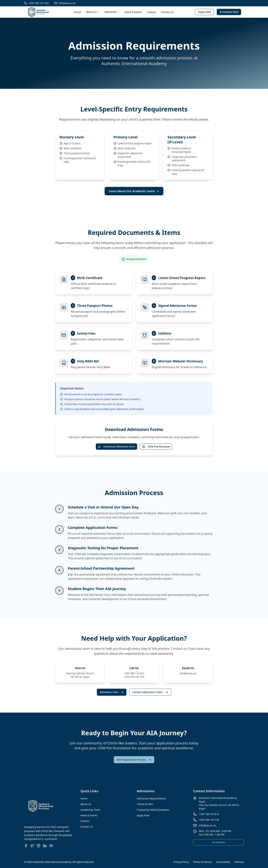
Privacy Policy (181, 862)
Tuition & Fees (145, 804)
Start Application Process (134, 760)
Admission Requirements (151, 798)
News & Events (133, 12)
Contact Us (167, 12)
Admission (112, 12)
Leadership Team (90, 810)
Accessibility (223, 862)
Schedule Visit (229, 12)
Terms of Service (203, 862)
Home (77, 12)
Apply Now (205, 12)
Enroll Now (219, 842)
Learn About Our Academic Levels (134, 191)
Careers (151, 12)
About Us (93, 12)
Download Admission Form (117, 446)
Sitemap (239, 862)
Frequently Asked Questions (153, 810)
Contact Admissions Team (150, 692)
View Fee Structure (156, 446)
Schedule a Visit (112, 692)
